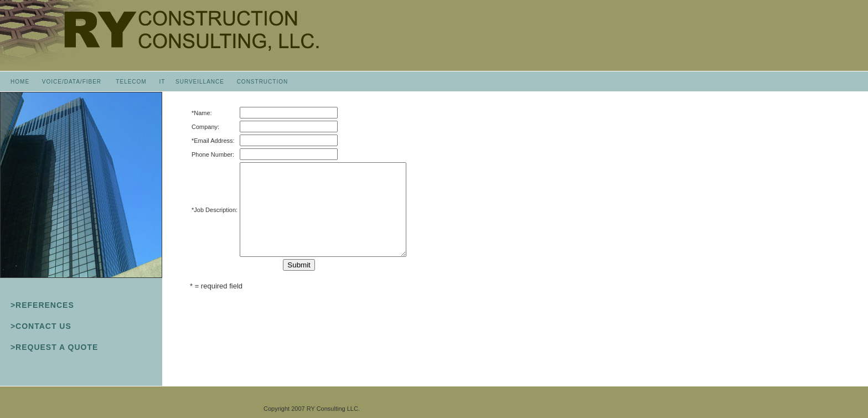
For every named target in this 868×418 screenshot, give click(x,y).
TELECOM (131, 82)
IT (162, 82)
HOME (20, 82)
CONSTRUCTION (263, 82)
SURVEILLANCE (200, 82)
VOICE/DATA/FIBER (72, 82)
